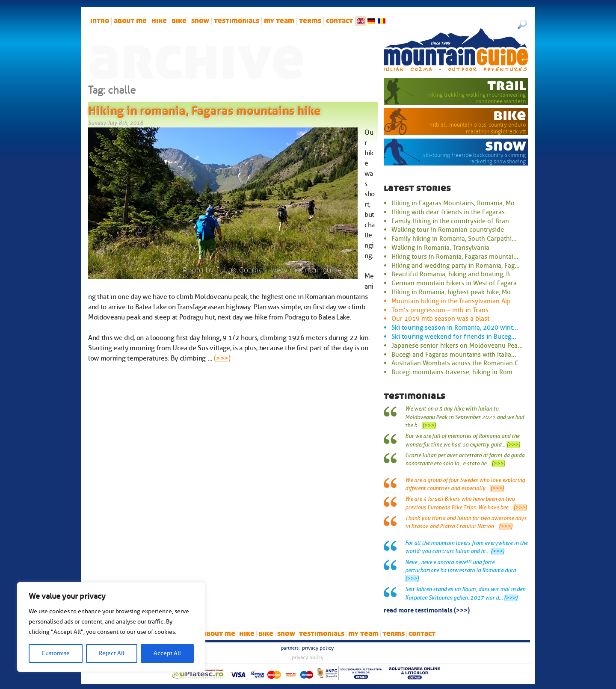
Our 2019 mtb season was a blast (440, 319)
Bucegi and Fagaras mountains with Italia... (454, 355)
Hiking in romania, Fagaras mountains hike (204, 109)
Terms (310, 21)
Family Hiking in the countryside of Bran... (453, 221)
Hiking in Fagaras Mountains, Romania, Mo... (456, 203)
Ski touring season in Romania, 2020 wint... (455, 328)
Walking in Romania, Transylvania (440, 248)
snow (200, 21)
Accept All (167, 653)
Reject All (112, 653)
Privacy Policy (318, 648)
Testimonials (237, 21)
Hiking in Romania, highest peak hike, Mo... (454, 292)
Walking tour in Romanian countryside (448, 230)
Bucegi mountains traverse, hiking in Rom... (455, 372)
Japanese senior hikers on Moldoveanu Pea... (457, 346)
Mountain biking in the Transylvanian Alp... (454, 301)
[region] (111, 627)
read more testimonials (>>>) (427, 609)
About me (130, 21)
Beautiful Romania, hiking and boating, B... (453, 274)
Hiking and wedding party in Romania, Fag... (456, 266)
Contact (339, 21)
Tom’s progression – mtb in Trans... (443, 310)
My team (279, 21)
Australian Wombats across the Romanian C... (458, 363)
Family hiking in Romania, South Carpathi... (454, 239)
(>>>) (222, 358)
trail (507, 85)
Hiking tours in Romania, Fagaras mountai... (455, 257)
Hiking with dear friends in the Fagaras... (451, 212)
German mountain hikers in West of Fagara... (457, 283)
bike (179, 21)
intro (100, 21)
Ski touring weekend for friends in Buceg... (454, 337)
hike (159, 21)
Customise (56, 653)
